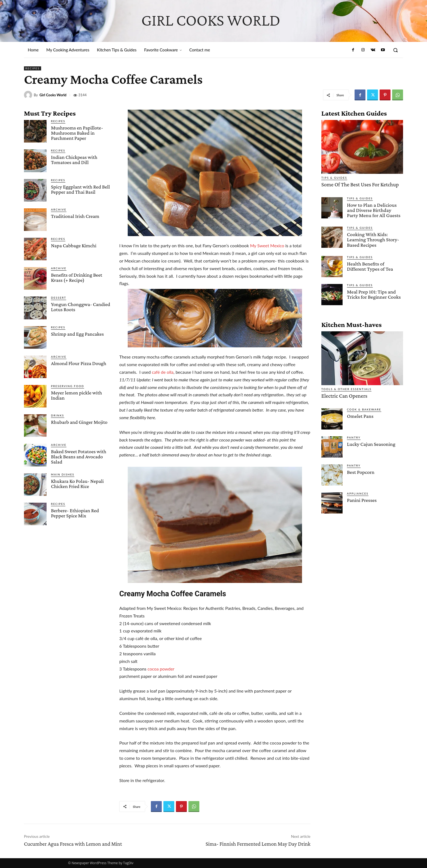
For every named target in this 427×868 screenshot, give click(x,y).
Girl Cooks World (53, 95)
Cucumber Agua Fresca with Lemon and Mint (73, 844)
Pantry (354, 436)
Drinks (57, 415)
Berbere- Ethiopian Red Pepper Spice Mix (75, 513)
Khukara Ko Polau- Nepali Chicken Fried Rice (77, 484)
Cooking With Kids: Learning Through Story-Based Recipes (373, 239)
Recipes (33, 68)
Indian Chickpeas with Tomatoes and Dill (74, 160)
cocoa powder (161, 669)
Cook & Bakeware (364, 408)
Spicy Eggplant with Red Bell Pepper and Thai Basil (80, 189)
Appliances (358, 492)
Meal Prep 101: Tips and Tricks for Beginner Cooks (373, 293)
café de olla (162, 372)
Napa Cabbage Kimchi (74, 245)
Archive (59, 209)
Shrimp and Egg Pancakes (77, 334)
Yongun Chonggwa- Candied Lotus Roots (80, 307)
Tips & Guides (334, 178)
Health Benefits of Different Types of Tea (370, 265)
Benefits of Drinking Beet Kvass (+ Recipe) (77, 277)
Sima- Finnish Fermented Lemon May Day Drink (258, 844)
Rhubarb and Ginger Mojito (79, 422)
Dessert (59, 298)
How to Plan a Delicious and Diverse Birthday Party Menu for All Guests (375, 210)
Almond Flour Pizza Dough (79, 363)
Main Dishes (63, 474)
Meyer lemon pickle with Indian (76, 395)
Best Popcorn (360, 471)
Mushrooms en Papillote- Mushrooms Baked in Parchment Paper (77, 133)
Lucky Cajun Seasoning (371, 443)
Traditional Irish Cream (75, 216)
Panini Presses (362, 499)
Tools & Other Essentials (346, 388)
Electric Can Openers (343, 395)
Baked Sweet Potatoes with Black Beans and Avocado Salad (79, 457)
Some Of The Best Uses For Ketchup (358, 184)
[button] (395, 50)
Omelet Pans (360, 415)
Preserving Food (68, 386)
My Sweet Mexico (267, 245)
